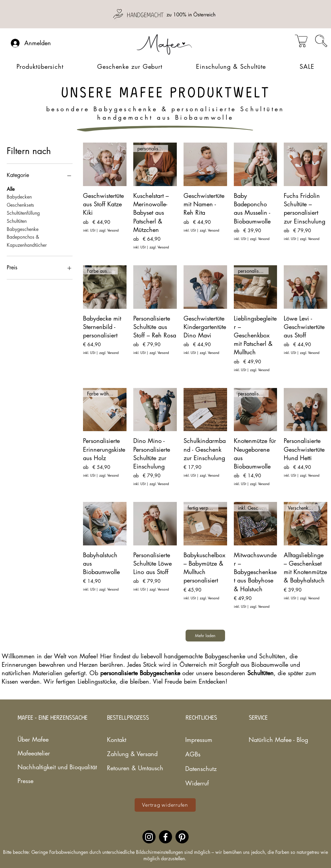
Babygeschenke (23, 229)
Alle (11, 189)
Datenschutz (201, 769)
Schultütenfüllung (23, 213)
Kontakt (117, 740)
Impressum (199, 740)
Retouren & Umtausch (131, 768)
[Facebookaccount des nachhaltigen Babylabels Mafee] (165, 837)
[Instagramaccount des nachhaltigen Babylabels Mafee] (149, 837)
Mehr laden (205, 636)
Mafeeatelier (34, 753)
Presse (25, 781)
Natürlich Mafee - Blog (269, 740)
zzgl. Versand (109, 230)
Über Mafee (33, 739)
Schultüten (17, 221)
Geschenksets (20, 204)
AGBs (193, 754)
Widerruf (197, 783)
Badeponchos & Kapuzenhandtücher (27, 241)
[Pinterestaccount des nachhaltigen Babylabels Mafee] (182, 837)
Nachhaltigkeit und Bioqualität (37, 767)
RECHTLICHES (201, 718)
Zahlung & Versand (131, 754)
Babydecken (19, 196)
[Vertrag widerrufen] (165, 805)
